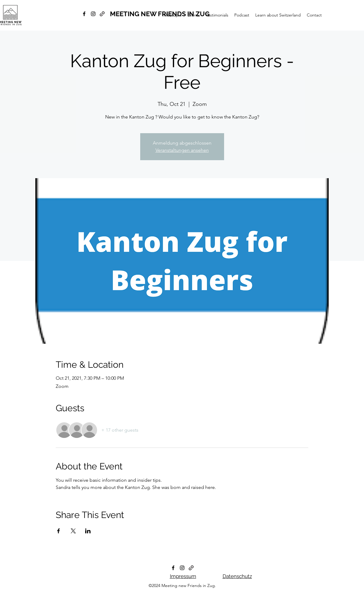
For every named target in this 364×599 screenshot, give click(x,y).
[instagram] (93, 14)
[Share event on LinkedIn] (88, 531)
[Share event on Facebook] (59, 531)
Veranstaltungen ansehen (182, 150)
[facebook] (84, 14)
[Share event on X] (73, 531)
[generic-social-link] (102, 14)
